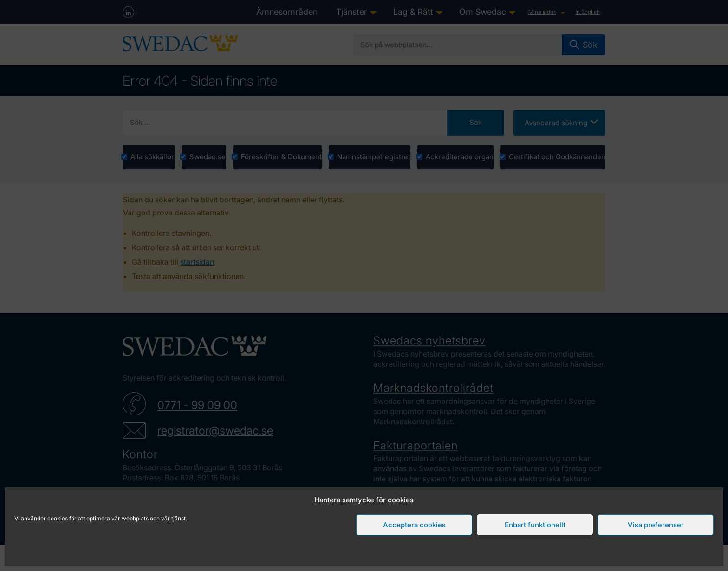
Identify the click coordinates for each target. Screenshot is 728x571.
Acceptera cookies (414, 525)
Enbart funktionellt (535, 525)
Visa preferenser (656, 525)
